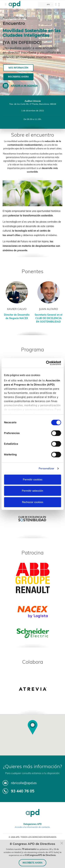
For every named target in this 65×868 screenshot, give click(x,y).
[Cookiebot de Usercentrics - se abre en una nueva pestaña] (46, 363)
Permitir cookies (33, 479)
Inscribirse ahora (18, 77)
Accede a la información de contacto (32, 827)
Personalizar (46, 468)
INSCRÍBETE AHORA (32, 863)
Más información (18, 68)
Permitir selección (32, 491)
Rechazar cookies (33, 502)
